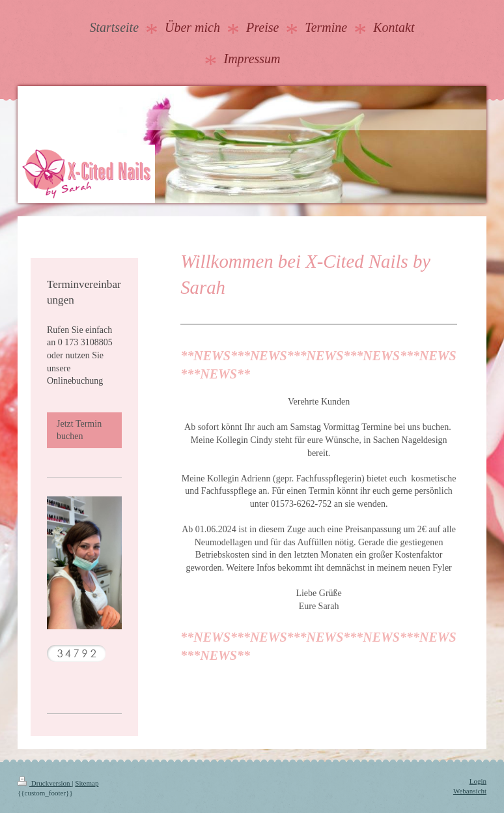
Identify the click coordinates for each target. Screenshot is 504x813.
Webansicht (470, 791)
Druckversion (45, 783)
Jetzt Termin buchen (79, 430)
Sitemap (87, 783)
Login (478, 781)
